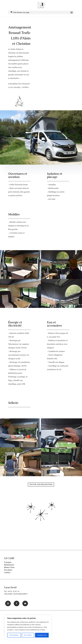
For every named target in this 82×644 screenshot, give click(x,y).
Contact (7, 573)
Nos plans (8, 570)
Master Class (9, 567)
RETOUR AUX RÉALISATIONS (41, 484)
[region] (28, 627)
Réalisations (9, 565)
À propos (8, 562)
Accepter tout (42, 635)
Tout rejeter (28, 635)
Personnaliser (14, 635)
